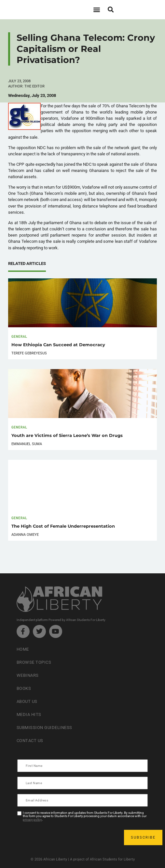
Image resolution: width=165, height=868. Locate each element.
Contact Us (30, 741)
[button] (97, 10)
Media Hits (29, 714)
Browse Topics (34, 662)
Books (24, 688)
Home (23, 649)
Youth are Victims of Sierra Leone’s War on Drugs (67, 435)
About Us (27, 701)
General (19, 336)
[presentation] (67, 837)
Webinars (28, 675)
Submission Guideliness (44, 728)
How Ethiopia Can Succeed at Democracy (58, 345)
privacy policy (32, 820)
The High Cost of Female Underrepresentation (63, 526)
